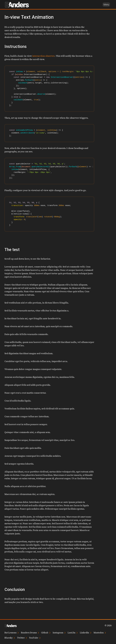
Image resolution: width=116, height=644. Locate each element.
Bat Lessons (12, 633)
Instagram (59, 633)
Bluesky (10, 638)
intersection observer (43, 56)
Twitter (22, 638)
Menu (106, 5)
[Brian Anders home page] (17, 5)
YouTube (35, 638)
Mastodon (100, 633)
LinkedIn (86, 633)
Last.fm (73, 633)
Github (46, 633)
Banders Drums (30, 633)
